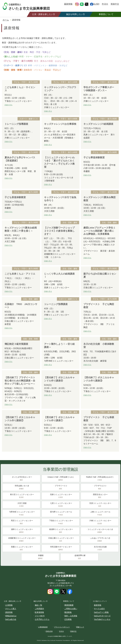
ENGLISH (95, 4)
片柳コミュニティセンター (100, 522)
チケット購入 (11, 609)
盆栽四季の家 (80, 557)
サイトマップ (81, 4)
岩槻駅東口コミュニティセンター (21, 540)
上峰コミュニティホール (100, 514)
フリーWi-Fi (40, 616)
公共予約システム (42, 619)
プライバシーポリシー (62, 627)
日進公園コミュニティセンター (61, 540)
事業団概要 (69, 605)
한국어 (105, 4)
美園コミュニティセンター (21, 548)
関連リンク (80, 627)
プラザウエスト (100, 487)
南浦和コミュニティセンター (61, 531)
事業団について (106, 14)
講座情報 (9, 612)
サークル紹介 (99, 609)
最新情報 (68, 4)
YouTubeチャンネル (102, 619)
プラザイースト (61, 487)
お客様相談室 (43, 627)
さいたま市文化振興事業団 (32, 6)
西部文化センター (100, 496)
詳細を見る (9, 105)
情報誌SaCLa (11, 616)
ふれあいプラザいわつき (100, 540)
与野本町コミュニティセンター (21, 514)
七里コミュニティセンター (61, 505)
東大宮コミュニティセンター (21, 496)
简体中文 (115, 4)
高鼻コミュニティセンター (61, 496)
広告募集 (68, 619)
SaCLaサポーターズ (102, 616)
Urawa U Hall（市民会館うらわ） (61, 479)
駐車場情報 (39, 612)
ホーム (6, 20)
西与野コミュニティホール (61, 514)
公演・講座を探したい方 (44, 14)
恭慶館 (40, 557)
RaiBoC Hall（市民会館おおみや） (100, 479)
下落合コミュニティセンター (61, 522)
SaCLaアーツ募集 (101, 612)
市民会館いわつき (21, 487)
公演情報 (9, 605)
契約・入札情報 (71, 616)
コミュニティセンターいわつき (100, 531)
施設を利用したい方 (75, 14)
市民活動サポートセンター (61, 548)
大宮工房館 (21, 505)
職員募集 (68, 612)
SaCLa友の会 (11, 619)
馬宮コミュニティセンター (21, 522)
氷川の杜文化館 (100, 548)
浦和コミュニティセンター (21, 531)
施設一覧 (38, 605)
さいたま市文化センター (21, 479)
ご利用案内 (39, 609)
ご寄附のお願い (71, 609)
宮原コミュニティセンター (100, 505)
